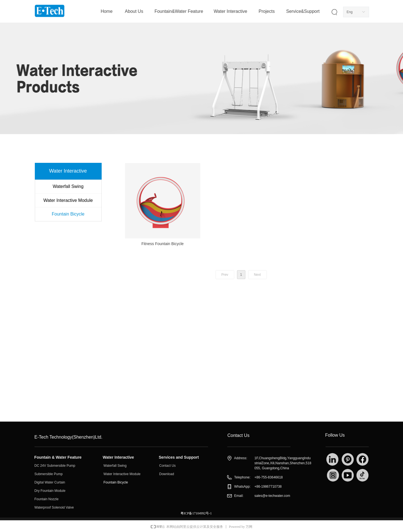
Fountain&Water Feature (179, 11)
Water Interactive (230, 11)
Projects (267, 11)
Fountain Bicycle (68, 214)
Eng (350, 12)
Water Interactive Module (68, 200)
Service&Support (303, 11)
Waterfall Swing (68, 186)
